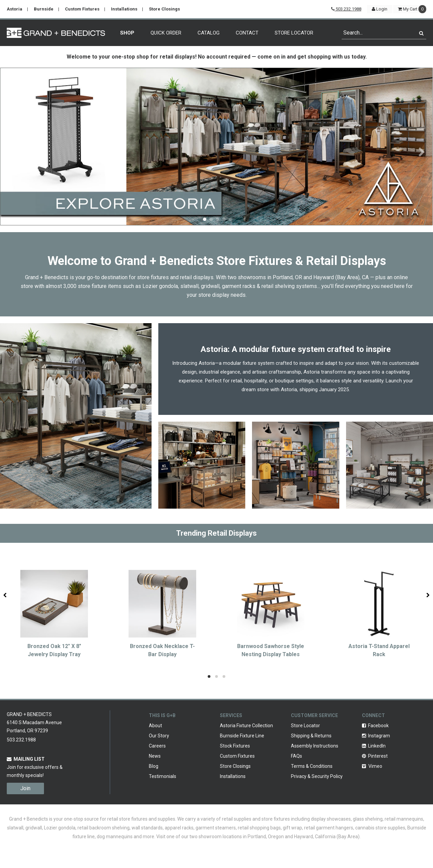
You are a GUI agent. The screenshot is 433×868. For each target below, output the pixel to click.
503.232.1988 (346, 9)
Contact (247, 33)
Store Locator (294, 33)
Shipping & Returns (311, 736)
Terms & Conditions (312, 766)
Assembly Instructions (315, 746)
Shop (127, 33)
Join (25, 788)
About (155, 726)
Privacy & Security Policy (317, 776)
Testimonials (163, 776)
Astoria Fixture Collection (246, 726)
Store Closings (164, 9)
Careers (157, 746)
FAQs (297, 756)
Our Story (159, 736)
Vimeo (372, 766)
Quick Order (166, 33)
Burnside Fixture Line (242, 736)
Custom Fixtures (82, 9)
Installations (124, 9)
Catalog (209, 33)
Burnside (44, 9)
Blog (154, 766)
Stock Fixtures (235, 746)
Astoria (15, 9)
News (155, 756)
